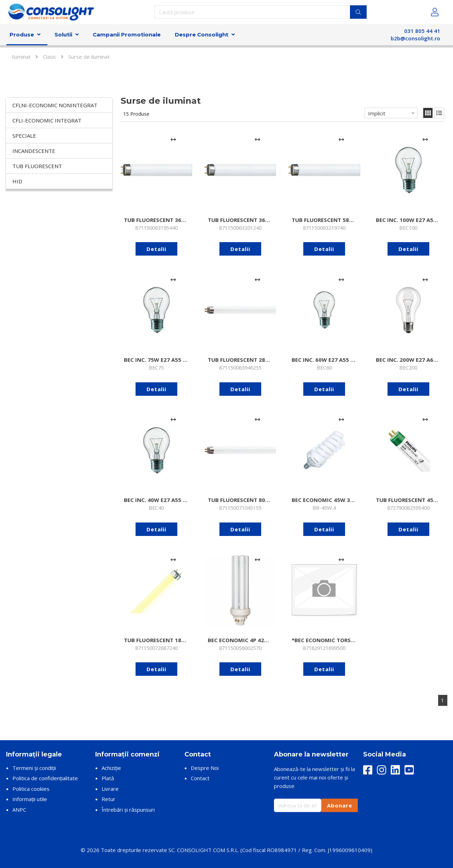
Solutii (63, 35)
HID (17, 181)
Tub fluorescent (37, 166)
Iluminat (21, 57)
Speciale (24, 136)
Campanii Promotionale (127, 35)
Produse (22, 35)
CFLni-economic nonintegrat (55, 105)
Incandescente (34, 151)
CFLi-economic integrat (47, 120)
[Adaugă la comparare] (173, 139)
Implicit (377, 113)
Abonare (340, 805)
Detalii (156, 249)
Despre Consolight (202, 35)
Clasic (50, 57)
